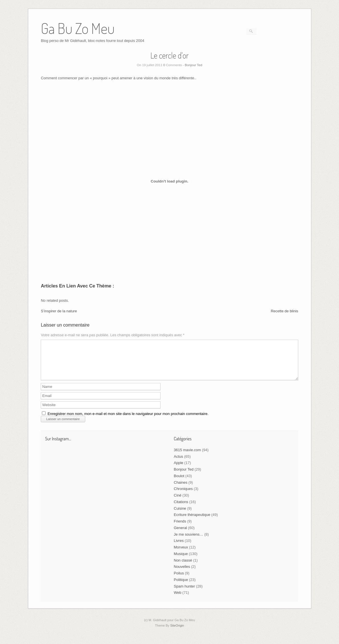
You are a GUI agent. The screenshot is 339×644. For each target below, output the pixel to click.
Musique (181, 561)
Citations (181, 509)
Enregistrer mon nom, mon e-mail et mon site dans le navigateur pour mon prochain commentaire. (128, 421)
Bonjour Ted (193, 65)
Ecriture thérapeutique (192, 522)
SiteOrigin (177, 632)
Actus (179, 463)
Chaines (181, 489)
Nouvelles (182, 573)
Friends (180, 528)
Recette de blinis (285, 311)
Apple (179, 470)
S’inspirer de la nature (59, 311)
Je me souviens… (189, 541)
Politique (181, 587)
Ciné (178, 502)
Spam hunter (184, 593)
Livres (179, 547)
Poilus (179, 580)
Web (178, 599)
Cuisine (180, 515)
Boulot (179, 483)
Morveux (181, 554)
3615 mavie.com (187, 457)
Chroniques (183, 496)
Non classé (183, 567)
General (180, 535)
